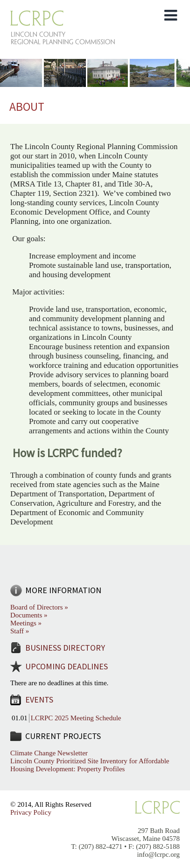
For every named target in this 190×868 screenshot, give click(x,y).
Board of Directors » (39, 607)
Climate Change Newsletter (49, 753)
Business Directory (65, 648)
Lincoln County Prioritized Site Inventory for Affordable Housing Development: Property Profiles (90, 765)
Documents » (29, 615)
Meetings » (26, 623)
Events (39, 699)
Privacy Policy (31, 812)
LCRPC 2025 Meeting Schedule (76, 718)
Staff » (20, 631)
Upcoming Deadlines (67, 666)
